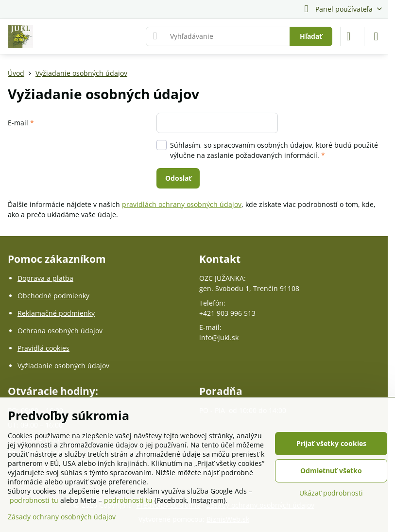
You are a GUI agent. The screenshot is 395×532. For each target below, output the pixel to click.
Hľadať (311, 36)
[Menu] (376, 36)
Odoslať (178, 178)
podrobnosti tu (34, 500)
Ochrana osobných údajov (60, 331)
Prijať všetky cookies (331, 443)
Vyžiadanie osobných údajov (63, 366)
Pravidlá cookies (43, 348)
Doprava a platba (45, 278)
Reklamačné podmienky (56, 313)
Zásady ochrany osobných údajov (62, 517)
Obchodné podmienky (53, 296)
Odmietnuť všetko (331, 471)
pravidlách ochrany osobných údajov (182, 204)
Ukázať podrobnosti (331, 493)
